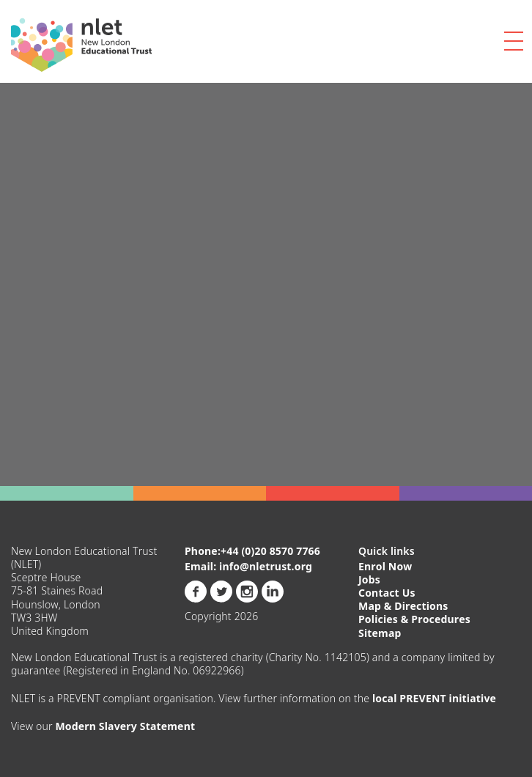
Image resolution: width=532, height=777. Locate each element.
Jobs (369, 579)
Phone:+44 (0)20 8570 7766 (252, 551)
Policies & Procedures (414, 619)
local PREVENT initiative (434, 698)
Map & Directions (403, 606)
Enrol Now (385, 566)
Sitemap (380, 633)
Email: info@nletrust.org (248, 567)
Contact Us (387, 593)
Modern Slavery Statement (125, 726)
